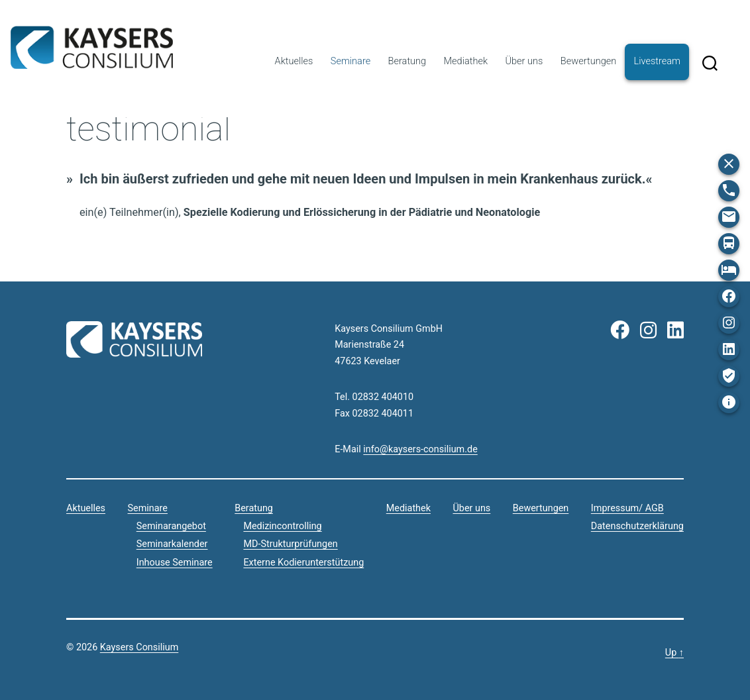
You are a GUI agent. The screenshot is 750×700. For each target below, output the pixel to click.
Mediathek (466, 61)
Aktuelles (294, 61)
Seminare (350, 61)
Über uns (524, 61)
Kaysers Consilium (92, 48)
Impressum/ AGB (627, 508)
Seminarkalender (172, 544)
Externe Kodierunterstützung (303, 563)
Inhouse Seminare (175, 563)
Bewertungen (588, 61)
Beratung (407, 61)
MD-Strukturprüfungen (290, 544)
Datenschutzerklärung (637, 526)
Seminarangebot (171, 526)
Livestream (657, 61)
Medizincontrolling (282, 526)
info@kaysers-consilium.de (420, 449)
